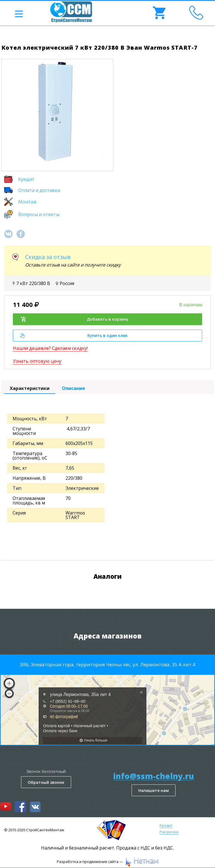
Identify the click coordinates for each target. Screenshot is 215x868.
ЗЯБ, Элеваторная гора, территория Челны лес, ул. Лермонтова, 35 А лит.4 (108, 664)
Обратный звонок (46, 782)
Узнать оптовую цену (37, 361)
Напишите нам (154, 790)
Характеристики (30, 388)
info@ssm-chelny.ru (154, 776)
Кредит (26, 179)
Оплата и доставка (39, 190)
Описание (73, 388)
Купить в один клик (74, 335)
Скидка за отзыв (48, 257)
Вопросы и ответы (39, 214)
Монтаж (27, 202)
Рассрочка (169, 832)
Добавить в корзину (74, 319)
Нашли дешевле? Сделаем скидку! (50, 348)
